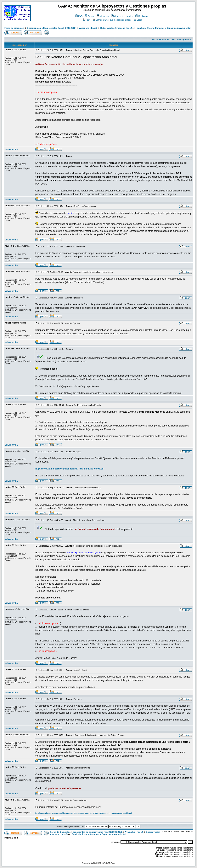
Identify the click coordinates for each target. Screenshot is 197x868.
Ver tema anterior (161, 39)
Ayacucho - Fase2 (88, 28)
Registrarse (142, 16)
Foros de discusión (14, 28)
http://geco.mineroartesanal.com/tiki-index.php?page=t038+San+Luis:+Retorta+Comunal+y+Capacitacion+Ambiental (84, 813)
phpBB (93, 863)
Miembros (103, 16)
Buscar (90, 16)
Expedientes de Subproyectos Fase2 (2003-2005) (52, 28)
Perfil (87, 20)
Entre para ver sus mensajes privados (112, 20)
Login (138, 20)
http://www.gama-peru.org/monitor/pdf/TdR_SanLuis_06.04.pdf (70, 469)
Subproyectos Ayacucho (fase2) (117, 28)
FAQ (79, 16)
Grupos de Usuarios (122, 16)
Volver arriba (11, 149)
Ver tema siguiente (181, 39)
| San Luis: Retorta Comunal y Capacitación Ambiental (163, 28)
